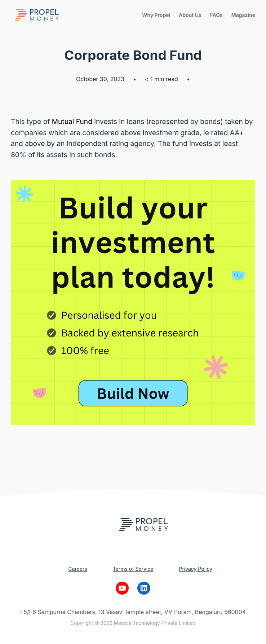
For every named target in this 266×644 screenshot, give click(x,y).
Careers (77, 569)
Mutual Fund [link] (72, 122)
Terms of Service (133, 569)
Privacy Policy (196, 569)
